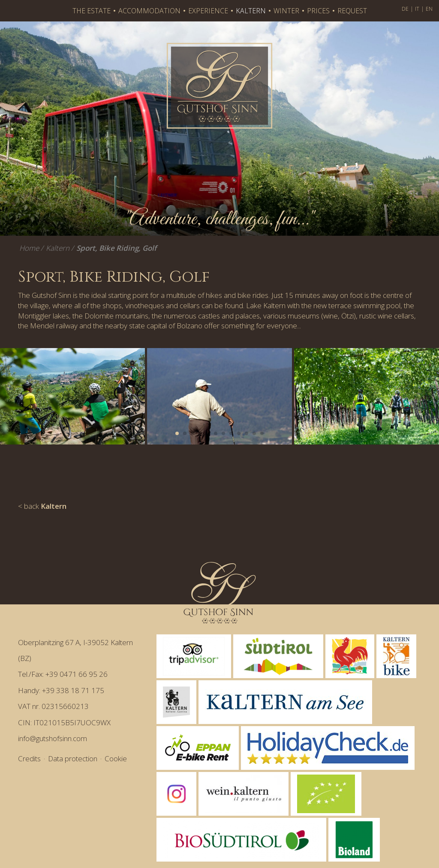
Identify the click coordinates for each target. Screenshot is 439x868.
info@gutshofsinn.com (53, 738)
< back (42, 506)
